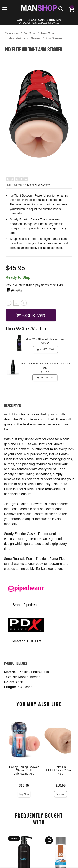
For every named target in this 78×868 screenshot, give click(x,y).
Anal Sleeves (54, 38)
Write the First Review (37, 185)
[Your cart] (71, 9)
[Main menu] (5, 10)
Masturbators (17, 38)
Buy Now (24, 794)
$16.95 (61, 785)
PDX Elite (34, 641)
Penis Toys (47, 33)
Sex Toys (30, 33)
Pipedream (31, 605)
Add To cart (31, 315)
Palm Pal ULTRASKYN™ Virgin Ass (61, 770)
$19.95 (24, 785)
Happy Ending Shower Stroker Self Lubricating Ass (24, 770)
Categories (12, 33)
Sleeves (35, 38)
